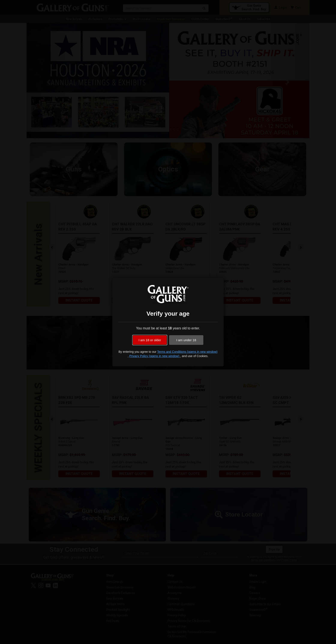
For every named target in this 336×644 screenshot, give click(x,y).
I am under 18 (186, 340)
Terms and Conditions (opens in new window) (187, 352)
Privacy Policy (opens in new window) (155, 356)
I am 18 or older (150, 340)
